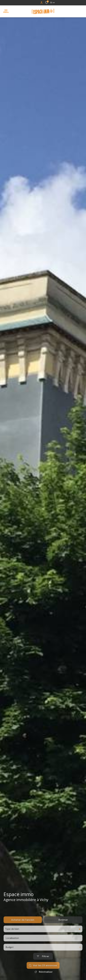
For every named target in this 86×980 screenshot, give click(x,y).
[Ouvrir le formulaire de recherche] (43, 965)
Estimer (63, 929)
